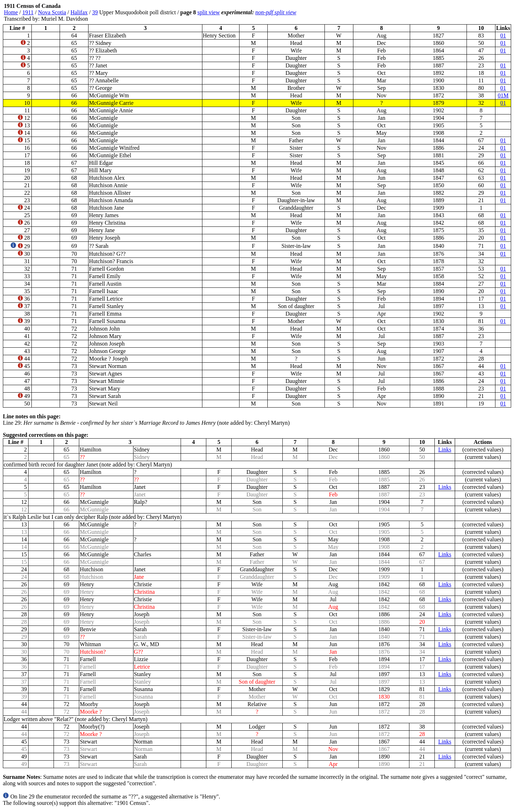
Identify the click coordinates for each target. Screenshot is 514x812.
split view (209, 12)
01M (503, 95)
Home (11, 12)
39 (95, 12)
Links (445, 450)
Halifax (79, 12)
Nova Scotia (52, 12)
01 (503, 35)
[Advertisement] (468, 12)
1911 (28, 12)
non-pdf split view (276, 12)
